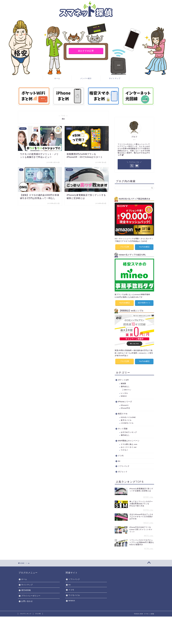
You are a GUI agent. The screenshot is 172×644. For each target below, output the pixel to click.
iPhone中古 (125, 407)
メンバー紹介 (86, 78)
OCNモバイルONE (128, 416)
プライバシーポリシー (31, 594)
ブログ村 (38, 612)
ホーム (57, 78)
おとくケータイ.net (129, 446)
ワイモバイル (74, 594)
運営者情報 (26, 589)
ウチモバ (124, 449)
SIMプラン (128, 388)
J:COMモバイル (127, 422)
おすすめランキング (129, 431)
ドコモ (121, 454)
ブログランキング (26, 612)
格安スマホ (123, 412)
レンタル (124, 392)
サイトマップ (115, 78)
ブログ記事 (125, 247)
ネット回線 (123, 427)
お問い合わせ (27, 600)
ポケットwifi (123, 379)
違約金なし (125, 385)
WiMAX (124, 395)
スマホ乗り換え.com (129, 443)
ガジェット (123, 470)
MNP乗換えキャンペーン (129, 439)
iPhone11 (125, 404)
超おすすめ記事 (86, 51)
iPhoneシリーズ (125, 400)
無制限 (123, 382)
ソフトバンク (124, 465)
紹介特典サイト (144, 302)
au (119, 460)
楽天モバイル (126, 419)
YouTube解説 (144, 247)
